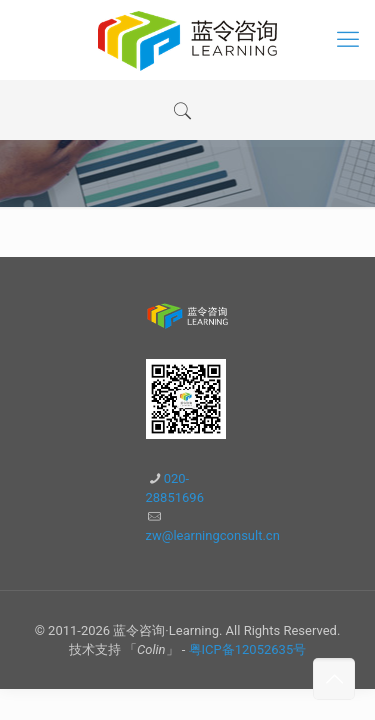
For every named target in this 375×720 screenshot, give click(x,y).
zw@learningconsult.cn (213, 535)
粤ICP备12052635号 (248, 649)
